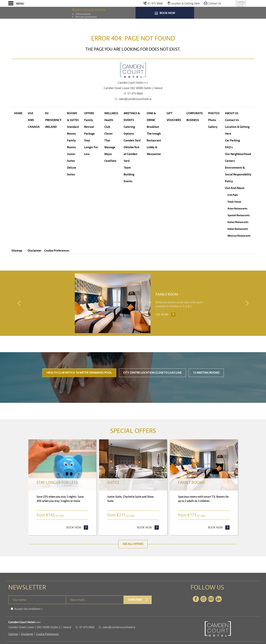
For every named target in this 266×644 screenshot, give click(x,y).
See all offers (133, 544)
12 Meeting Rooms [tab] (206, 373)
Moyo (108, 154)
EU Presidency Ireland (53, 120)
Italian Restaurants (238, 222)
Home (18, 113)
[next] (247, 303)
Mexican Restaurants (239, 236)
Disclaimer (35, 251)
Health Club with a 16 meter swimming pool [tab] (79, 373)
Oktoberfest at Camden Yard (132, 154)
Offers (89, 113)
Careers (230, 161)
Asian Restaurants (237, 209)
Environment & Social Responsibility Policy (238, 174)
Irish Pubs (233, 195)
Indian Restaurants (238, 229)
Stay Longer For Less (91, 147)
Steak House (234, 202)
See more (166, 314)
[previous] (19, 303)
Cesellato (110, 161)
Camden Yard (132, 140)
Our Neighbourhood (238, 154)
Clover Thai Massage (110, 140)
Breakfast (153, 127)
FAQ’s (229, 147)
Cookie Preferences (57, 251)
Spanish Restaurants (239, 215)
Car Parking (232, 140)
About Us (232, 113)
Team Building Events (129, 174)
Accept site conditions (27, 609)
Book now (77, 528)
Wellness (111, 113)
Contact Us (232, 120)
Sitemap (17, 251)
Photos (214, 113)
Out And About (235, 188)
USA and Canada (34, 120)
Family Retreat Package (89, 127)
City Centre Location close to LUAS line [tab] (152, 373)
